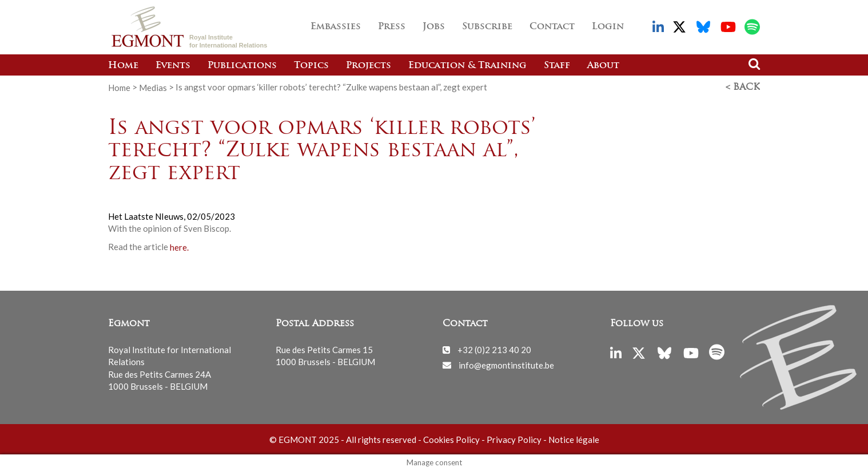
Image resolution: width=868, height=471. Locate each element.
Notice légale (574, 440)
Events (173, 66)
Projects (369, 66)
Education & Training (467, 66)
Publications (242, 66)
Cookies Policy (451, 440)
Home (123, 66)
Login (608, 27)
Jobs (434, 27)
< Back (743, 88)
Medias (153, 87)
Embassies (336, 27)
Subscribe (487, 27)
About (603, 66)
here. (179, 247)
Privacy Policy (514, 440)
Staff (557, 66)
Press (392, 27)
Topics (311, 66)
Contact (552, 27)
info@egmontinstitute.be (506, 365)
